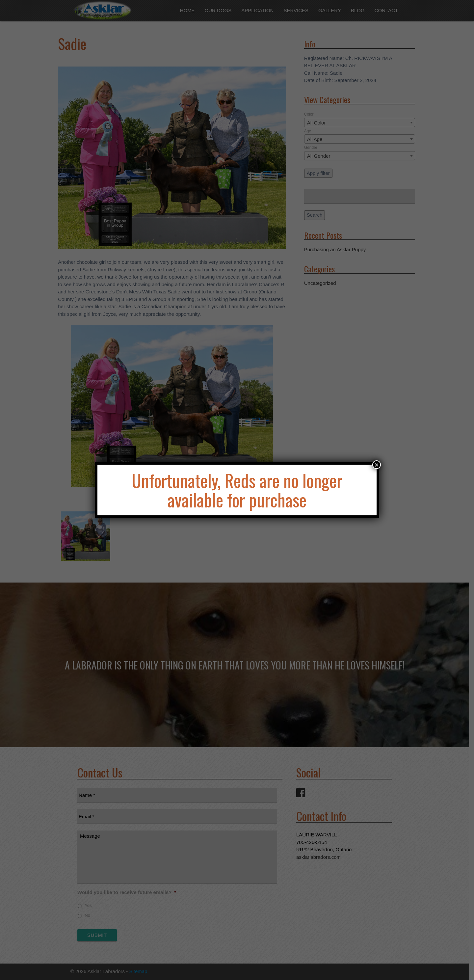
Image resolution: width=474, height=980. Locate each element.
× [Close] (377, 465)
